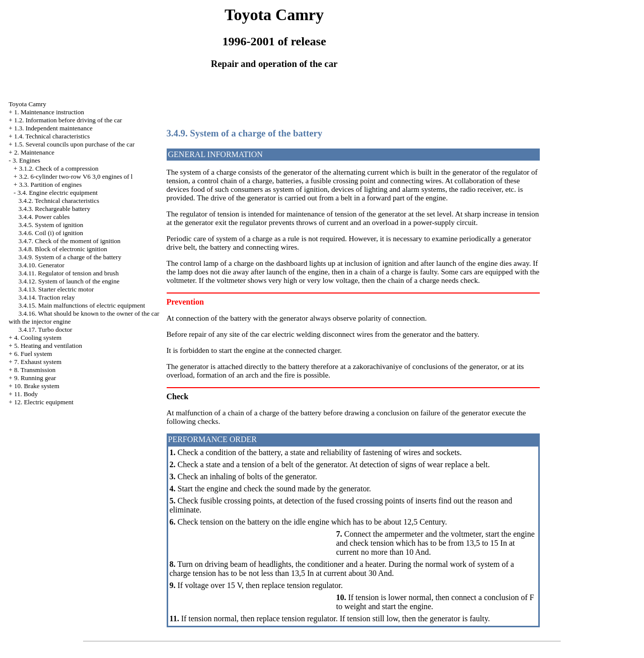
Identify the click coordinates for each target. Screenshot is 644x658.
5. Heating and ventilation (48, 346)
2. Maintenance (34, 152)
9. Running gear (35, 378)
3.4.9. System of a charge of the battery (70, 257)
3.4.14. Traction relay (47, 297)
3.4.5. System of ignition (51, 225)
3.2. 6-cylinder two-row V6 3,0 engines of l (76, 176)
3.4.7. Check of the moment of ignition (70, 241)
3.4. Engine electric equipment (58, 193)
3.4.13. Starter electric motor (56, 289)
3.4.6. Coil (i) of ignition (51, 233)
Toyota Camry (27, 104)
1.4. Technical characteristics (52, 136)
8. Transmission (35, 370)
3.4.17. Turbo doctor (46, 330)
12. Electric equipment (44, 402)
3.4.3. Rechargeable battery (54, 209)
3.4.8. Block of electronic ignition (63, 249)
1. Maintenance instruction (49, 112)
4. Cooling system (38, 338)
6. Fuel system (33, 354)
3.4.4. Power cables (44, 217)
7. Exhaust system (38, 362)
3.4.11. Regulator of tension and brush (69, 273)
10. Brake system (37, 386)
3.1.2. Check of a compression (59, 168)
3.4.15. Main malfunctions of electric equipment (82, 305)
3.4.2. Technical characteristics (59, 201)
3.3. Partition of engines (51, 185)
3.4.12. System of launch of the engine (69, 281)
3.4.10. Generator (42, 265)
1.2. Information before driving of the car (68, 120)
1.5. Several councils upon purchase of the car (74, 144)
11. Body (26, 394)
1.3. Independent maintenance (53, 128)
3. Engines (26, 160)
